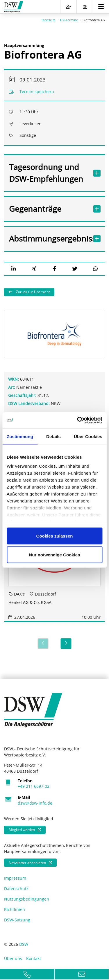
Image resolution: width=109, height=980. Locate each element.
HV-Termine (69, 19)
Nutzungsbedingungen (27, 898)
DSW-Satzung (17, 919)
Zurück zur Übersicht (32, 291)
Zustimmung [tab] (20, 436)
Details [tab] (53, 436)
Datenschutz (16, 888)
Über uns (13, 958)
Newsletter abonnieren (27, 862)
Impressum (15, 878)
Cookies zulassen (55, 536)
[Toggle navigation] (101, 7)
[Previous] (43, 643)
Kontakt (34, 958)
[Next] (66, 643)
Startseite (49, 19)
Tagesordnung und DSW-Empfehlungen (49, 172)
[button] (14, 268)
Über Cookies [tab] (88, 436)
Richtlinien (15, 909)
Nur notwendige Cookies (55, 555)
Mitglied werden (22, 829)
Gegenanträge (49, 208)
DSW (24, 943)
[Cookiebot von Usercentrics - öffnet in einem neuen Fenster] (78, 420)
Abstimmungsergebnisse (49, 238)
